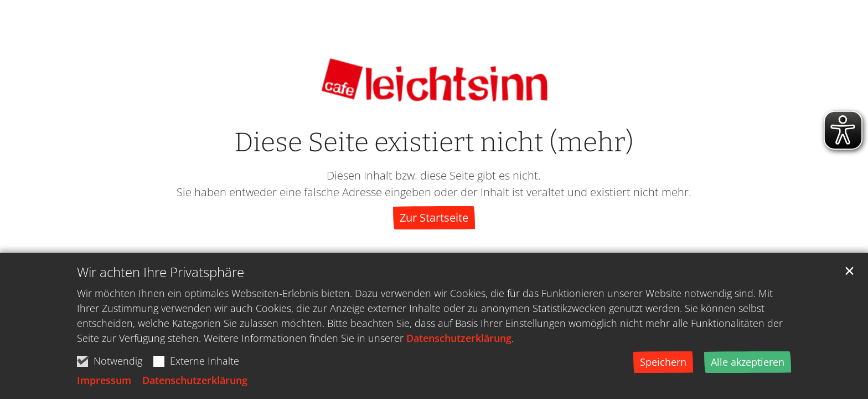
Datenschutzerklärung (459, 342)
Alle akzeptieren (748, 366)
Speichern (663, 366)
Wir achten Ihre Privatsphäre (161, 276)
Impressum (104, 384)
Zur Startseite (434, 218)
